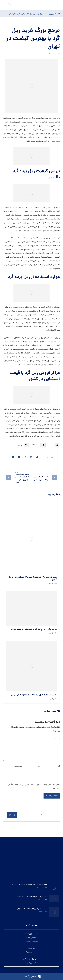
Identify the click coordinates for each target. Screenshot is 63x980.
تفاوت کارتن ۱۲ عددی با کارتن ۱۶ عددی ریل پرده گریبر (29, 885)
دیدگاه (57, 739)
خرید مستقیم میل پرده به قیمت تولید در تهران (32, 909)
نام (59, 766)
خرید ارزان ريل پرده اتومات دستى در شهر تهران (32, 897)
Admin (51, 445)
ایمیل (39, 766)
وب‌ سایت (18, 766)
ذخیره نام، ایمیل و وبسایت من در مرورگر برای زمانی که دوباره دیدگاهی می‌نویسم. (34, 787)
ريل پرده (19, 445)
